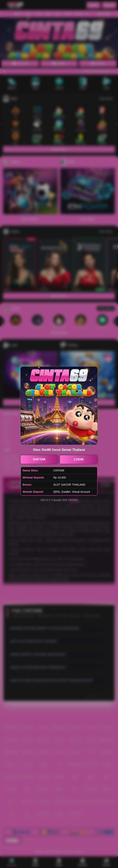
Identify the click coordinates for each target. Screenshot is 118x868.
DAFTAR (39, 459)
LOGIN (79, 459)
